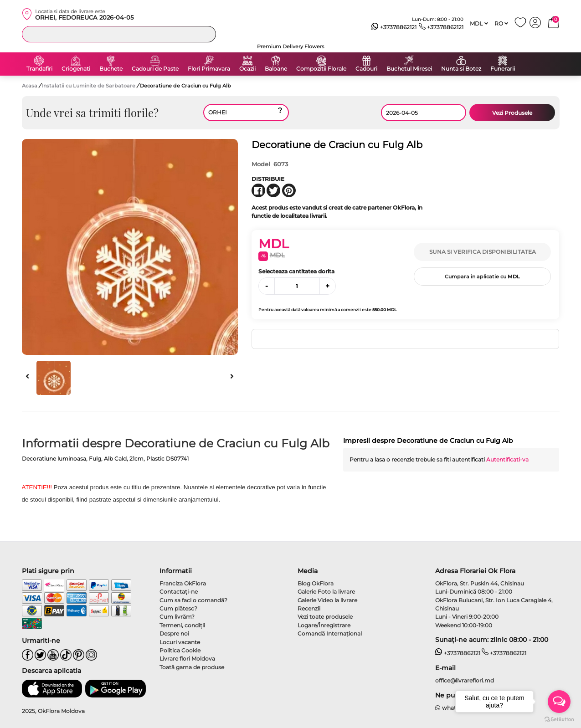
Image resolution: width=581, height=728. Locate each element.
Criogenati (76, 69)
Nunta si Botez (461, 69)
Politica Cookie (180, 650)
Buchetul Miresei (409, 69)
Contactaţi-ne (179, 592)
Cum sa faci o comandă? (193, 600)
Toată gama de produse (192, 667)
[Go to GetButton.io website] (559, 719)
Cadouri (366, 69)
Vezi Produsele (512, 113)
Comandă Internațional (330, 633)
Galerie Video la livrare (327, 600)
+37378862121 (394, 27)
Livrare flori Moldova (187, 659)
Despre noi (174, 633)
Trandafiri (39, 69)
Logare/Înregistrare (324, 625)
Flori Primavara (209, 69)
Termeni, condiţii (182, 625)
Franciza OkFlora (183, 583)
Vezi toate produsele (325, 617)
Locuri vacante (180, 642)
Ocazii (247, 69)
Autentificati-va (507, 459)
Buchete (111, 69)
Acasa (30, 86)
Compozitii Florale (321, 69)
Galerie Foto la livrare (326, 592)
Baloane (276, 69)
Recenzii (309, 608)
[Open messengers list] (559, 702)
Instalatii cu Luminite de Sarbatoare (89, 86)
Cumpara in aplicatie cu (482, 277)
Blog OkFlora (316, 583)
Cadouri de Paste (155, 69)
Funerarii (503, 69)
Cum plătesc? (178, 608)
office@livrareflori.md (465, 680)
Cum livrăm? (177, 617)
